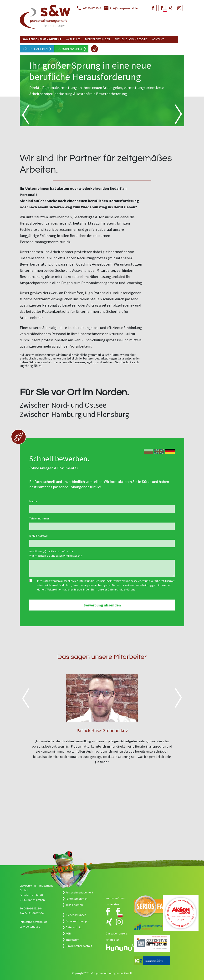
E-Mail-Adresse (38, 536)
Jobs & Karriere (74, 905)
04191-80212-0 (92, 8)
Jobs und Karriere (70, 49)
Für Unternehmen (36, 49)
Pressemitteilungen (77, 921)
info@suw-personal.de (124, 8)
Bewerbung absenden (102, 605)
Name (33, 501)
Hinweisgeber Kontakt (79, 946)
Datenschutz (74, 927)
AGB (68, 933)
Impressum (72, 940)
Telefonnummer (39, 518)
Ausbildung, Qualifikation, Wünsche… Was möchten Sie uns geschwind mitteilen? (56, 553)
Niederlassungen (76, 915)
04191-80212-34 (34, 913)
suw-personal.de (30, 926)
